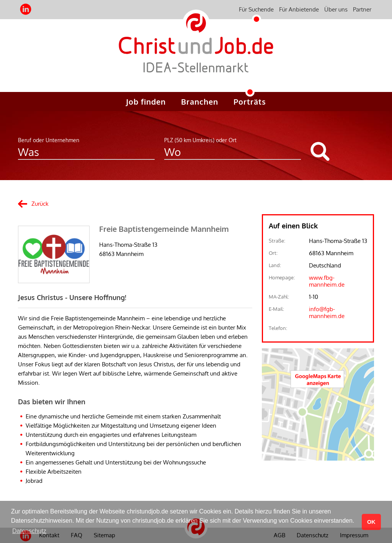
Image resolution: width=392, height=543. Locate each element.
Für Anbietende (299, 9)
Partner (362, 9)
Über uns (336, 9)
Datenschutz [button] (29, 531)
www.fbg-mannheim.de (327, 281)
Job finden (146, 102)
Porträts (250, 102)
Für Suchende (256, 9)
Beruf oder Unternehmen (49, 140)
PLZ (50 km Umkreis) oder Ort (200, 140)
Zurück (40, 204)
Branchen (200, 102)
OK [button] (371, 522)
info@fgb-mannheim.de (327, 313)
